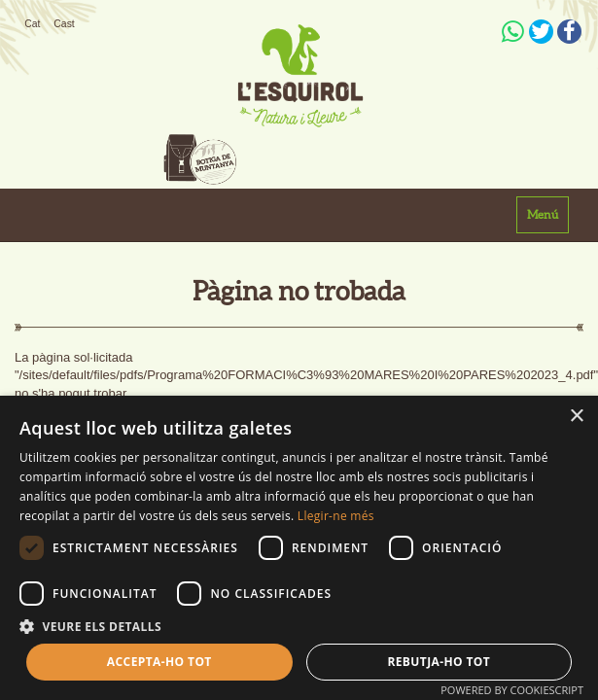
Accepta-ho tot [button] (159, 662)
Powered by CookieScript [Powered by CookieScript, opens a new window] (512, 690)
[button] (299, 626)
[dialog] (299, 548)
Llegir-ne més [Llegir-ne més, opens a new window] (336, 516)
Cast (64, 24)
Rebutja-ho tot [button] (439, 662)
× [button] (576, 417)
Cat (32, 24)
